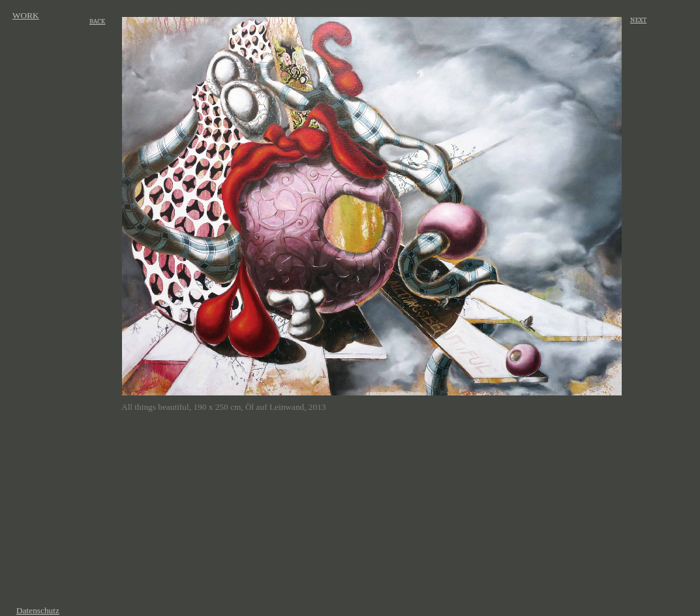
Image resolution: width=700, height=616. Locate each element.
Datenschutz (38, 610)
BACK (97, 21)
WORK (26, 15)
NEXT (638, 20)
